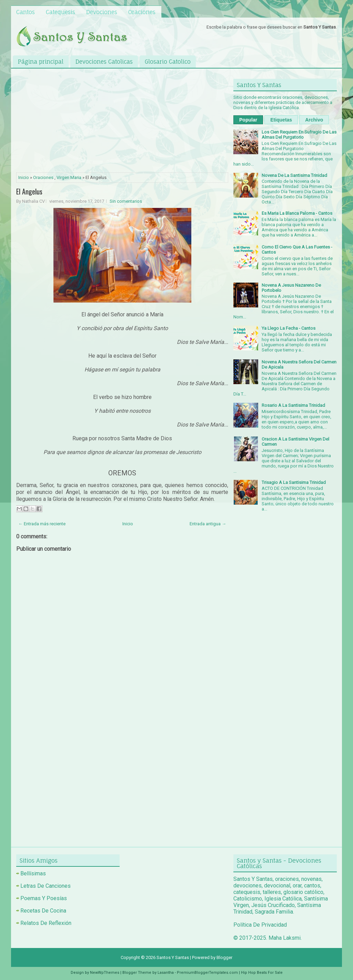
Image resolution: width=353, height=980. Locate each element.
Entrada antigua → (208, 524)
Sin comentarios (126, 201)
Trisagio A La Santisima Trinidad (294, 482)
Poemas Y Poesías (44, 898)
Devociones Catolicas (104, 62)
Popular (248, 120)
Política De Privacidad (260, 925)
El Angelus (29, 191)
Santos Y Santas (173, 957)
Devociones (102, 12)
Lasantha (166, 973)
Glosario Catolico (168, 62)
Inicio (24, 177)
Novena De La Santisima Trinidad (294, 175)
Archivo (314, 120)
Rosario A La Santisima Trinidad (293, 405)
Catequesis (60, 12)
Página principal (41, 62)
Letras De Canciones (46, 886)
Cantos (26, 12)
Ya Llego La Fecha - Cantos (289, 328)
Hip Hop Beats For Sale (262, 973)
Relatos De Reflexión (46, 923)
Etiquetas (281, 120)
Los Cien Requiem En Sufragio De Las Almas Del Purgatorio (299, 135)
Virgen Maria (69, 177)
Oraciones (142, 12)
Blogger (224, 957)
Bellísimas (33, 873)
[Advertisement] (122, 122)
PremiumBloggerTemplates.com (207, 973)
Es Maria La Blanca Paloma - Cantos (297, 213)
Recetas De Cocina (43, 911)
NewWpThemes (105, 973)
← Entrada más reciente (42, 524)
